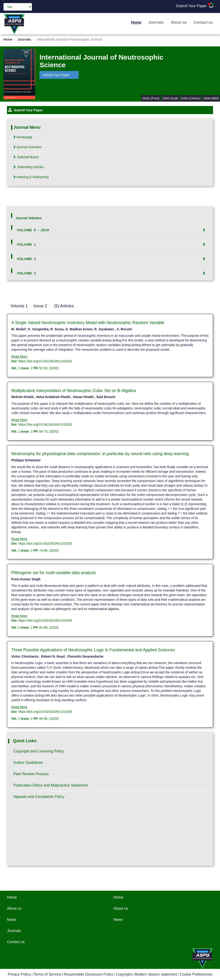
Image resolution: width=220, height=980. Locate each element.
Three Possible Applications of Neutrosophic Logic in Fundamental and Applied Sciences (93, 650)
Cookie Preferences (196, 974)
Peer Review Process (31, 774)
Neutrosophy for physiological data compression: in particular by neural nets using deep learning (100, 454)
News (12, 920)
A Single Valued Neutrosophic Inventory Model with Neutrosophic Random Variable (88, 323)
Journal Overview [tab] (27, 147)
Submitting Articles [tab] (29, 167)
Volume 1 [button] (27, 244)
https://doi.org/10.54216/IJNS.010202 (45, 424)
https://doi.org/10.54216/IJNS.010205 (45, 712)
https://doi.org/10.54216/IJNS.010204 (45, 620)
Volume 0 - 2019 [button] (33, 230)
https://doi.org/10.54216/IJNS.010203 (45, 543)
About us (179, 22)
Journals (156, 22)
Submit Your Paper (191, 6)
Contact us (203, 22)
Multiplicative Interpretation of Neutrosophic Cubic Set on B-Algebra (74, 391)
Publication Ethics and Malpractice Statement (51, 785)
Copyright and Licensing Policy (39, 751)
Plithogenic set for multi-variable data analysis (54, 573)
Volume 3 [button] (27, 273)
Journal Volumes (29, 218)
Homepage (23, 137)
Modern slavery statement (156, 974)
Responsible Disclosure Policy (88, 974)
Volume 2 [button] (27, 259)
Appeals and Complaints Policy (39, 797)
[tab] (110, 230)
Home (136, 22)
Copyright (124, 974)
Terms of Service (47, 974)
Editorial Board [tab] (26, 157)
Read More (19, 357)
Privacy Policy (19, 974)
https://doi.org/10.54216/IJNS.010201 (45, 361)
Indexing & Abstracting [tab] (31, 177)
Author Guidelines (28, 763)
